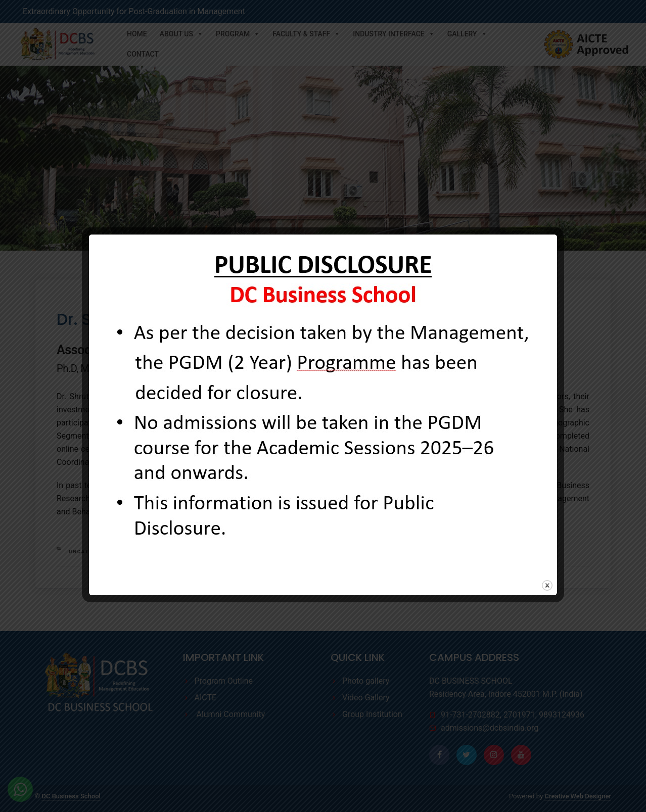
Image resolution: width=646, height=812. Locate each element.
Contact (143, 54)
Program (238, 34)
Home (137, 34)
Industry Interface (394, 34)
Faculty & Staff (306, 34)
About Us (181, 34)
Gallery (467, 34)
